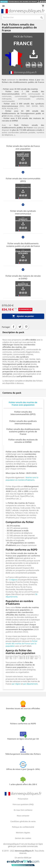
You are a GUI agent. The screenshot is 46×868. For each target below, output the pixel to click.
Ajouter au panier (23, 316)
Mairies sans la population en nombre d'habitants (22, 479)
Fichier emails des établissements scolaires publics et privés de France (23, 245)
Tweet (20, 327)
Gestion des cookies (23, 838)
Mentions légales (23, 833)
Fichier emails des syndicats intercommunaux (23, 212)
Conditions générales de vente (23, 821)
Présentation (23, 799)
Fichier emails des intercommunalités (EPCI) (23, 180)
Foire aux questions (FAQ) (23, 804)
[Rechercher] (23, 17)
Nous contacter (23, 816)
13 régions (13, 580)
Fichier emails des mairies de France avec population (23, 147)
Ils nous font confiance (23, 810)
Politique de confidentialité (23, 827)
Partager (13, 327)
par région (16, 684)
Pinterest (26, 327)
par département (30, 684)
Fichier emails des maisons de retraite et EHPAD (23, 277)
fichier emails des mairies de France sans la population (22, 643)
